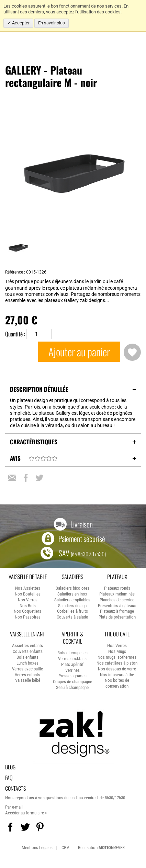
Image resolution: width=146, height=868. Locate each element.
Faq (9, 778)
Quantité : (15, 334)
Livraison (73, 523)
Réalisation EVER (101, 848)
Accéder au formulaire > (26, 813)
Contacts (15, 788)
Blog (10, 767)
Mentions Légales (37, 848)
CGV (65, 848)
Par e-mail (14, 807)
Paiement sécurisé (73, 538)
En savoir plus (52, 23)
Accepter (20, 23)
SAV (73, 552)
